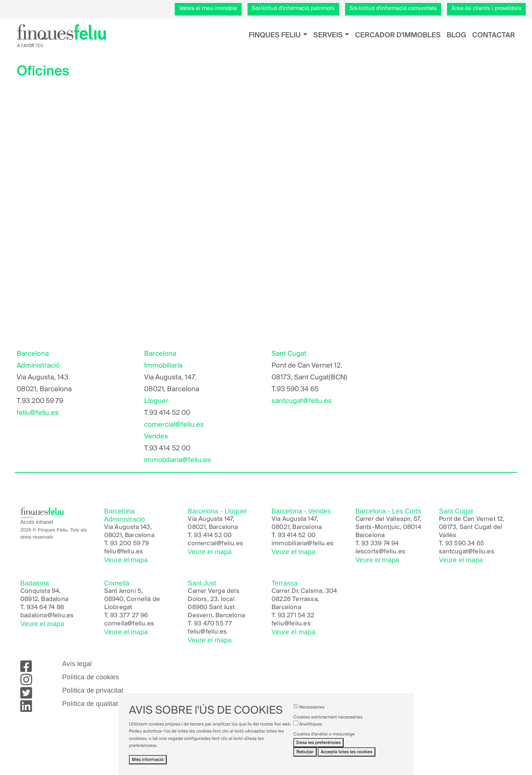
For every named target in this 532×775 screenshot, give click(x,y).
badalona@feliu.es (47, 616)
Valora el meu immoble (208, 8)
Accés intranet (37, 522)
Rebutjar (305, 752)
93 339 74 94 (380, 544)
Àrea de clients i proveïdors (486, 8)
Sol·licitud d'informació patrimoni (293, 8)
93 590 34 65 (465, 544)
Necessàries (312, 707)
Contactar (494, 35)
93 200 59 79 (129, 544)
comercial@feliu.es (174, 425)
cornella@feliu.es (129, 624)
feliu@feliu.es (38, 413)
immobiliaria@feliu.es (178, 460)
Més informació (148, 760)
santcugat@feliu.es (302, 401)
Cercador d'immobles (398, 35)
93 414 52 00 (213, 535)
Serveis (328, 35)
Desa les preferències (318, 743)
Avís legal (77, 664)
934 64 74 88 (45, 607)
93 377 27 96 (129, 616)
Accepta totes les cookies (347, 752)
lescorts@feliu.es (380, 552)
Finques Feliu (275, 35)
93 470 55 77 (213, 624)
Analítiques (311, 724)
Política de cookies (91, 677)
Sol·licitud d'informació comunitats (393, 8)
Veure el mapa (126, 560)
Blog (456, 35)
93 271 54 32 (296, 616)
